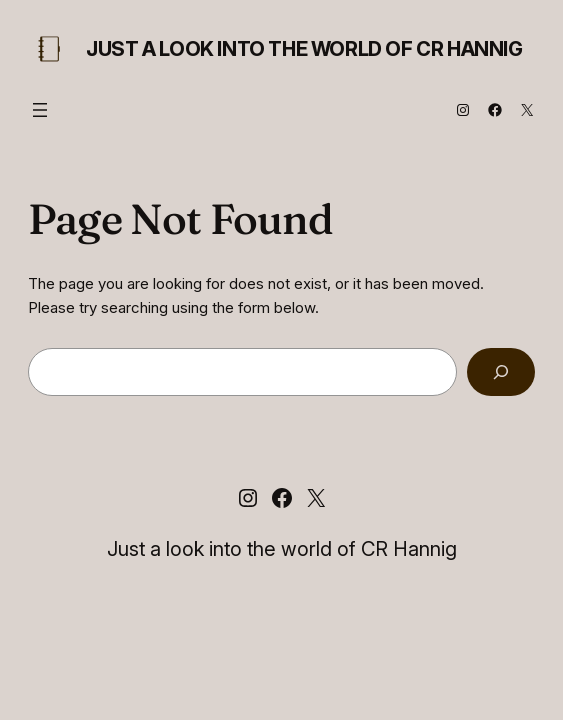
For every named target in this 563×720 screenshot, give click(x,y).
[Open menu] (40, 110)
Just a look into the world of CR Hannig (304, 49)
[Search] (501, 372)
